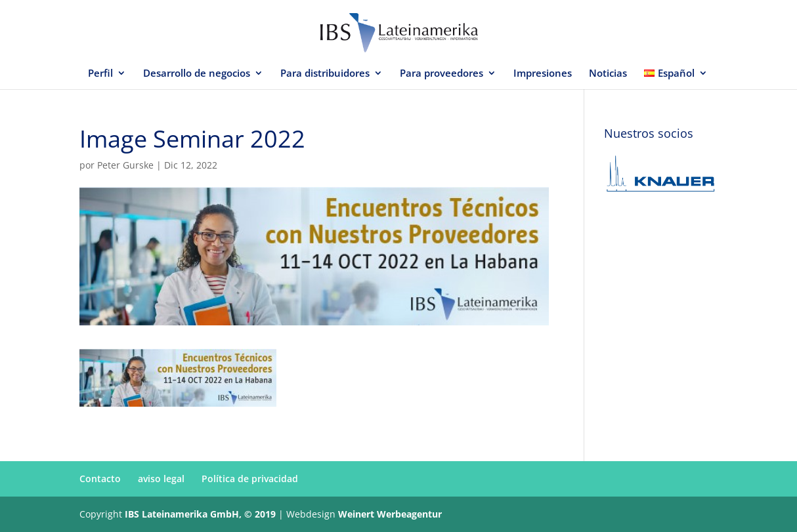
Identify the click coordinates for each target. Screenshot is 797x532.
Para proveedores (442, 74)
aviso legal (161, 479)
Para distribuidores (325, 74)
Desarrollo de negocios (197, 74)
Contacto (100, 479)
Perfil (100, 74)
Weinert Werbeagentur (390, 514)
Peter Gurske (125, 165)
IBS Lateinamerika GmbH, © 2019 (200, 514)
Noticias (608, 74)
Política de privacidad (250, 479)
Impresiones (543, 74)
